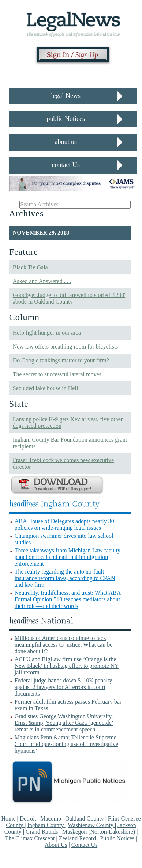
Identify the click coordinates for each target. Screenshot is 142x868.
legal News (66, 96)
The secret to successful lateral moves (57, 374)
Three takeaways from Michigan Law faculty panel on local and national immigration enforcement (68, 557)
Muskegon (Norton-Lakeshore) (100, 832)
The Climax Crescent (30, 838)
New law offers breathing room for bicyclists (66, 347)
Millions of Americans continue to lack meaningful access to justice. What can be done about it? (64, 645)
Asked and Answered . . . (42, 281)
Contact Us (85, 845)
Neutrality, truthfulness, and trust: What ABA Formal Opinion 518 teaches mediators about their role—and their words (68, 599)
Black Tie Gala (30, 267)
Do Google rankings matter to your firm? (61, 360)
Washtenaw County (91, 825)
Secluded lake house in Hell (46, 388)
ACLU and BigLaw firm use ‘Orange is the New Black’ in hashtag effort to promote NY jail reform (67, 666)
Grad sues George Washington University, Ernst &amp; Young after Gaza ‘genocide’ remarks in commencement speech (64, 723)
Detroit (29, 818)
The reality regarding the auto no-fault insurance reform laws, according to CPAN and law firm (65, 578)
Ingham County (46, 825)
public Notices (66, 119)
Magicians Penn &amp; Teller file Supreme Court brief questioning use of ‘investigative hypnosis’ (66, 744)
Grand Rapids (42, 832)
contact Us (66, 165)
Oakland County (85, 818)
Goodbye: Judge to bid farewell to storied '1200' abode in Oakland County (69, 298)
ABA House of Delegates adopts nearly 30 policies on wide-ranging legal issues (64, 524)
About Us (56, 845)
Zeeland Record (78, 838)
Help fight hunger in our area (47, 333)
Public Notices (117, 838)
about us (66, 142)
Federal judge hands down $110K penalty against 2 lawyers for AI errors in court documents (63, 687)
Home (8, 818)
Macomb (51, 818)
